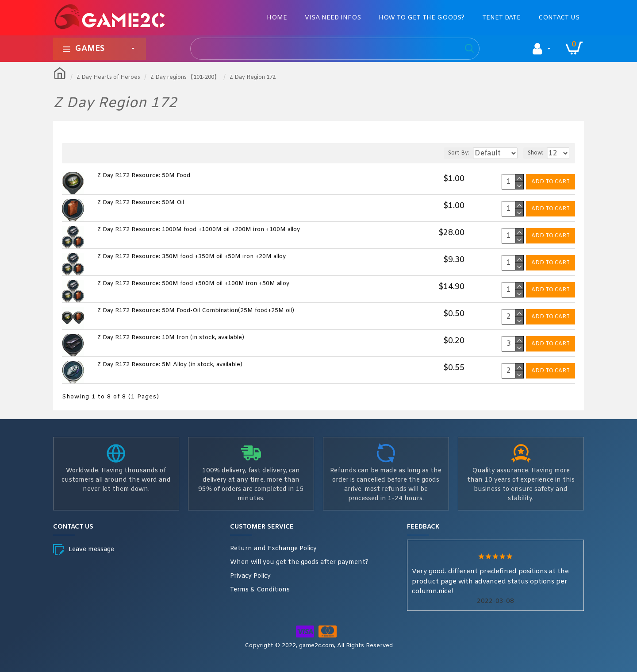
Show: (539, 153)
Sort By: (450, 153)
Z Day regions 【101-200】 (185, 77)
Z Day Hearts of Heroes (108, 77)
